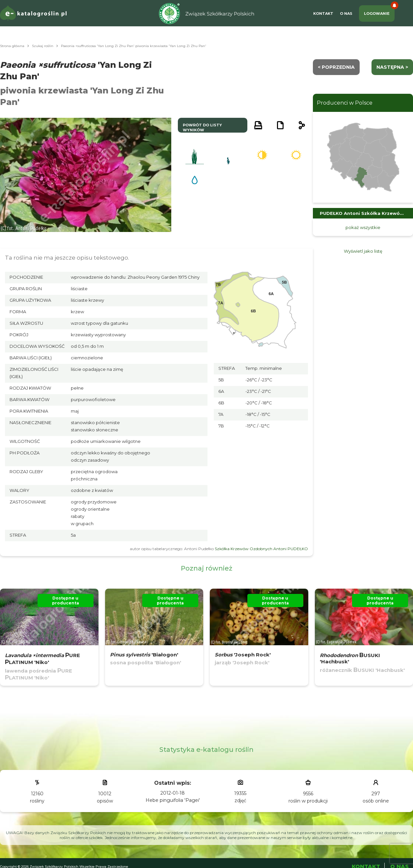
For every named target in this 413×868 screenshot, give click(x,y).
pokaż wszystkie (363, 227)
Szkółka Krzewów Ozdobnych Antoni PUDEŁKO (261, 549)
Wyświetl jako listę (363, 251)
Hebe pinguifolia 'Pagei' (173, 800)
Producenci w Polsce (345, 103)
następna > (392, 67)
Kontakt (323, 13)
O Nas (346, 13)
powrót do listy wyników (202, 128)
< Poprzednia (336, 67)
